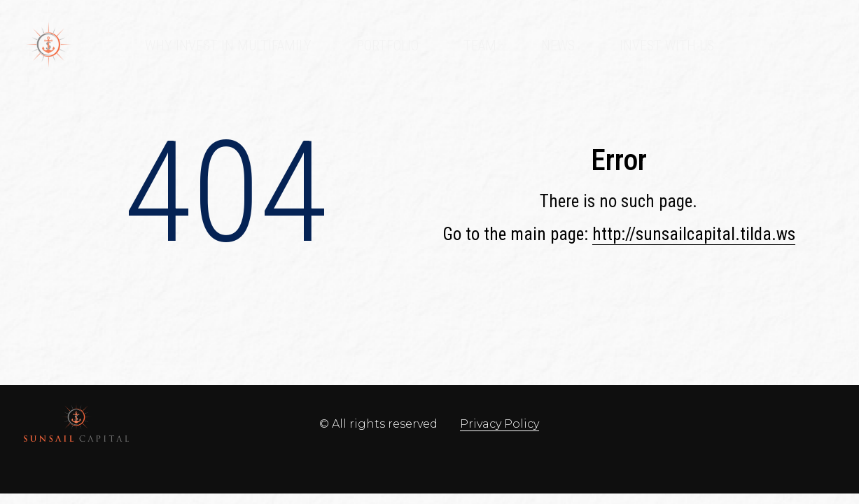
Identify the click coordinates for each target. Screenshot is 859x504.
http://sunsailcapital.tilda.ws (694, 234)
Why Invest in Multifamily (228, 45)
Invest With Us (667, 45)
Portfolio (387, 45)
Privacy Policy (500, 424)
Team (480, 45)
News (558, 45)
